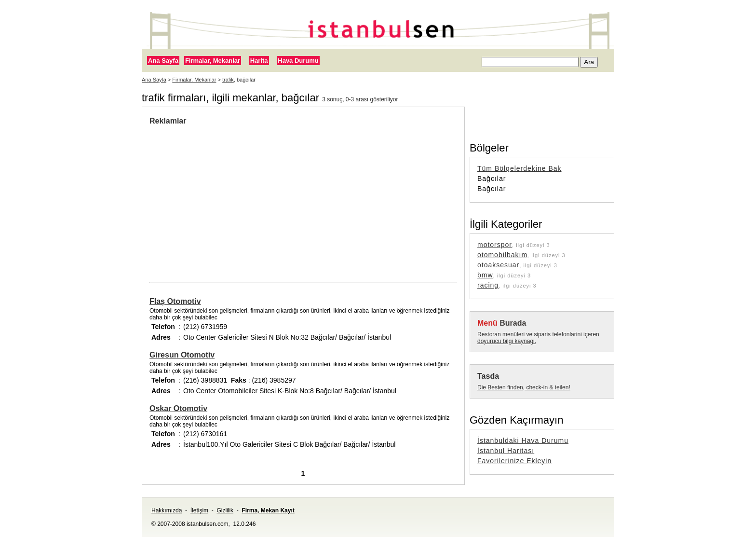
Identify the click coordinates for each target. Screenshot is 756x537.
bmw (485, 275)
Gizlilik (225, 510)
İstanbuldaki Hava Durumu (523, 441)
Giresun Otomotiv (182, 355)
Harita (259, 61)
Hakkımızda (167, 510)
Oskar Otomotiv (178, 408)
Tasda (488, 376)
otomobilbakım (502, 255)
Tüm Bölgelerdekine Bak (520, 168)
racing (488, 285)
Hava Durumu (298, 61)
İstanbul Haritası (506, 451)
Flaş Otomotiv (175, 301)
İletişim (199, 510)
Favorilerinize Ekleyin (514, 461)
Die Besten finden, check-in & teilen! (524, 387)
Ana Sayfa (163, 61)
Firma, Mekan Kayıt (268, 510)
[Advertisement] (230, 198)
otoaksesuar (498, 265)
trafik (228, 80)
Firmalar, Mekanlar (213, 61)
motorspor (495, 245)
